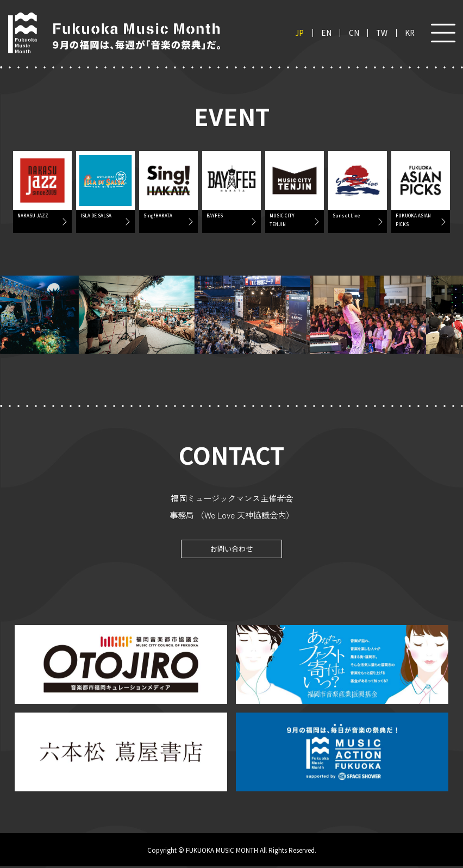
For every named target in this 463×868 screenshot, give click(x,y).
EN (326, 33)
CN (354, 33)
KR (410, 33)
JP (299, 33)
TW (382, 33)
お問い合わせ (231, 550)
